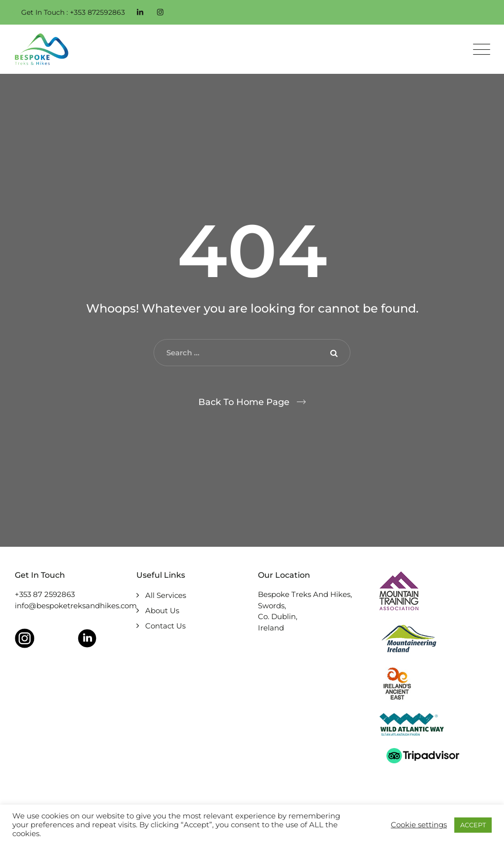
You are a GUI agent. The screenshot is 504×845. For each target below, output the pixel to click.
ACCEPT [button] (473, 825)
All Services (166, 595)
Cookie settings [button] (419, 825)
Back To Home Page (244, 402)
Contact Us (165, 626)
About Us (162, 610)
